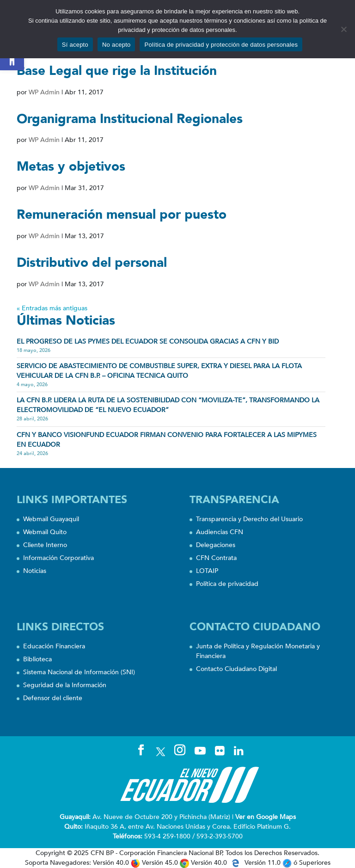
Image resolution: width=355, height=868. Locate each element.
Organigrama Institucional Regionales (130, 119)
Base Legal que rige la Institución (117, 71)
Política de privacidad (227, 584)
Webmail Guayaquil (51, 519)
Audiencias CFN (220, 532)
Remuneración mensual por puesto (122, 215)
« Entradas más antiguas (52, 308)
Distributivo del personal (92, 263)
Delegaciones (216, 545)
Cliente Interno (45, 545)
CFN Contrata (216, 558)
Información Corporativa (58, 558)
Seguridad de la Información (65, 685)
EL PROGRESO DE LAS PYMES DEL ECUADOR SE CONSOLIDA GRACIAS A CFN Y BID (148, 342)
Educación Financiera (54, 646)
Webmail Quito (45, 532)
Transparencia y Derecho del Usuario (249, 519)
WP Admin (44, 92)
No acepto (116, 45)
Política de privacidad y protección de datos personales (221, 45)
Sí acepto (75, 45)
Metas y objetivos (71, 166)
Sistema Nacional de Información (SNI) (79, 672)
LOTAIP (207, 571)
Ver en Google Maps (266, 817)
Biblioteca (37, 659)
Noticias (35, 571)
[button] (12, 58)
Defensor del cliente (53, 698)
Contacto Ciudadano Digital (236, 669)
